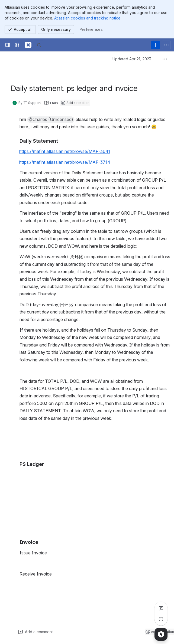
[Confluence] (28, 45)
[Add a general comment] (36, 632)
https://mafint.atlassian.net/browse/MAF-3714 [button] (65, 162)
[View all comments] (161, 608)
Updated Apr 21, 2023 (132, 59)
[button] (51, 120)
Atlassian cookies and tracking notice (87, 18)
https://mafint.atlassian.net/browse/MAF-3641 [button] (65, 151)
